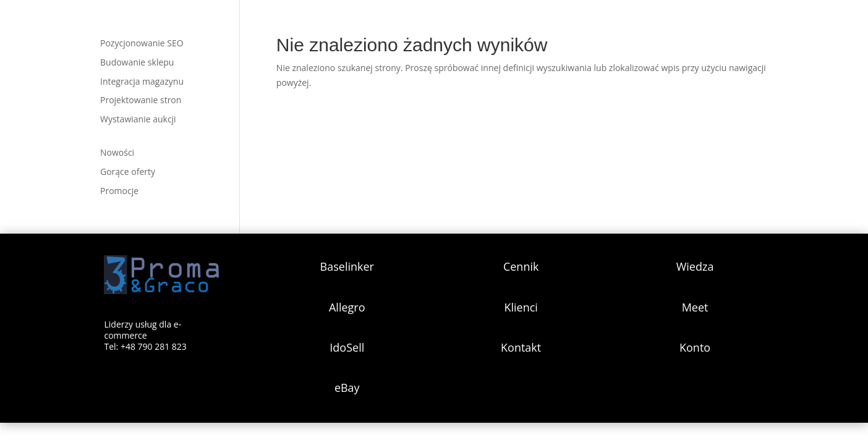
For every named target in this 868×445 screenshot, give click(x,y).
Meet (695, 307)
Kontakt (521, 347)
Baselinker (347, 266)
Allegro (347, 307)
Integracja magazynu (142, 81)
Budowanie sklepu (137, 62)
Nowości (117, 152)
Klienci (521, 307)
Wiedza (695, 266)
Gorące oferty (128, 172)
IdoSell (347, 347)
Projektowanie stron (141, 100)
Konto (695, 347)
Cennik (521, 266)
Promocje (119, 191)
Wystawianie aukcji (138, 119)
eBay (347, 388)
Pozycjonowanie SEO (142, 43)
